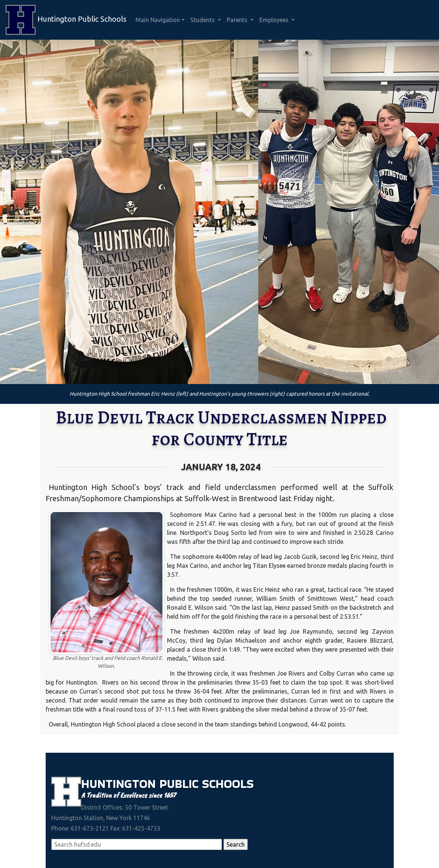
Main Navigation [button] (158, 20)
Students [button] (203, 20)
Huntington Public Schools (66, 20)
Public (181, 784)
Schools (228, 784)
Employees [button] (275, 20)
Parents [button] (238, 20)
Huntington (120, 784)
